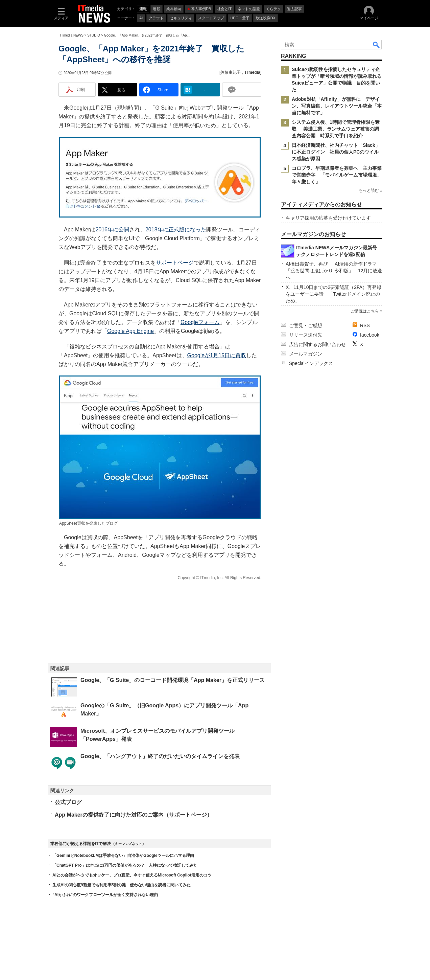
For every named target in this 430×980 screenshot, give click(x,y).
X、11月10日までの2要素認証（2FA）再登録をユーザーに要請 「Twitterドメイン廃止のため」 (333, 294)
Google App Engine (130, 331)
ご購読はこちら (365, 311)
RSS (365, 325)
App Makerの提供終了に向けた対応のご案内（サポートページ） (134, 815)
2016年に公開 (112, 230)
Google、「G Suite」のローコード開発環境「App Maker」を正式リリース (173, 680)
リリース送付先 (306, 335)
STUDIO (94, 35)
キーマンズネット (128, 844)
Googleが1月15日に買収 (217, 355)
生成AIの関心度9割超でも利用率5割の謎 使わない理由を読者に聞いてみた (122, 885)
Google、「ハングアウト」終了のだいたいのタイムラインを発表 (160, 756)
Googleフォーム (200, 322)
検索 (377, 45)
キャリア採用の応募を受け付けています (328, 218)
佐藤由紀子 (231, 72)
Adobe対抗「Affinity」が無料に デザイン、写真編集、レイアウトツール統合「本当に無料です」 (337, 106)
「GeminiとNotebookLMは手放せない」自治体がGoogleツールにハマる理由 (123, 856)
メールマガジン (306, 354)
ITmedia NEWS (72, 35)
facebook (370, 335)
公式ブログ (68, 802)
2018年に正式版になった (176, 230)
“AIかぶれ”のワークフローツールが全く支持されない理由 (105, 895)
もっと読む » (371, 190)
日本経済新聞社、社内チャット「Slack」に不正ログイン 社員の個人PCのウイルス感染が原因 (336, 152)
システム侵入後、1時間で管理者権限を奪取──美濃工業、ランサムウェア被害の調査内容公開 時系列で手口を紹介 (336, 129)
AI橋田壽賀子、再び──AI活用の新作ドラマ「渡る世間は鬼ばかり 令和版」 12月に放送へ (334, 271)
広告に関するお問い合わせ (317, 344)
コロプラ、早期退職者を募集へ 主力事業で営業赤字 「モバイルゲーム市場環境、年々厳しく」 (337, 175)
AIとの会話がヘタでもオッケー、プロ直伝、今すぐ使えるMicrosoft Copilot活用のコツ (132, 875)
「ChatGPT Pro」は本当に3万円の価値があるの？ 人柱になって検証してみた (125, 865)
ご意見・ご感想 (306, 325)
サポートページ (175, 263)
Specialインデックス (311, 363)
